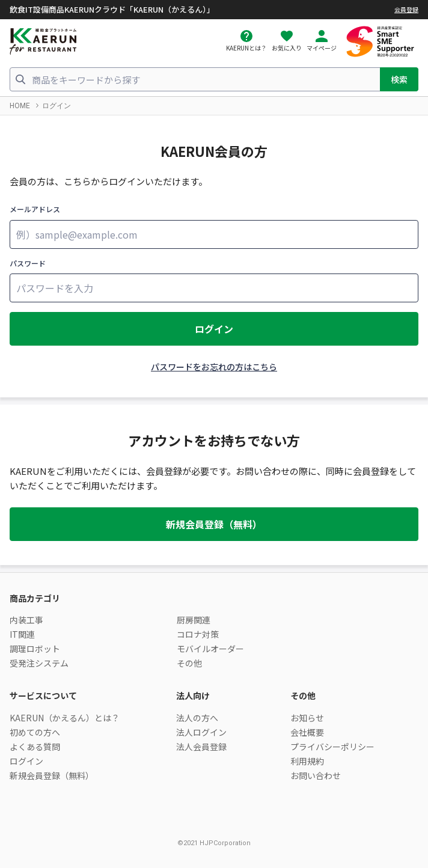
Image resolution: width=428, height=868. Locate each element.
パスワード (28, 263)
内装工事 (26, 620)
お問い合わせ (316, 775)
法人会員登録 (201, 747)
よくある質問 (35, 747)
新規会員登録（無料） (214, 524)
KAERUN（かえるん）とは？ (65, 718)
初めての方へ (35, 732)
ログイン (214, 329)
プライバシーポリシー (332, 747)
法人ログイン (201, 732)
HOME (20, 106)
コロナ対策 (198, 634)
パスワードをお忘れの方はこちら (214, 367)
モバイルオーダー (210, 649)
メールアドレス (35, 209)
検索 (399, 79)
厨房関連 (194, 620)
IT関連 (22, 634)
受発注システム (39, 663)
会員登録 (406, 9)
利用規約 (307, 761)
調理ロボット (35, 649)
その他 (189, 663)
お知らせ (307, 718)
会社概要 (307, 732)
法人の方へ (197, 718)
